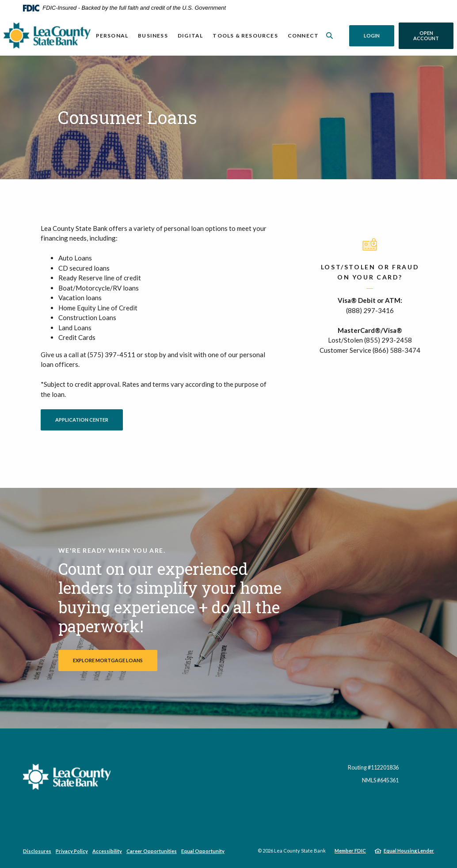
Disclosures (37, 851)
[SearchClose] (330, 36)
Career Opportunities (152, 851)
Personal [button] (112, 36)
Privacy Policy (72, 851)
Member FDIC (350, 851)
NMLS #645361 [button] (380, 780)
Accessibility (107, 851)
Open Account (433, 36)
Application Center (89, 419)
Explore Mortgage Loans (108, 660)
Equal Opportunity (203, 851)
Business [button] (153, 36)
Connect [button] (303, 36)
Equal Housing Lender (409, 851)
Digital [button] (190, 36)
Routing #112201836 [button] (373, 768)
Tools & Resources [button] (245, 36)
